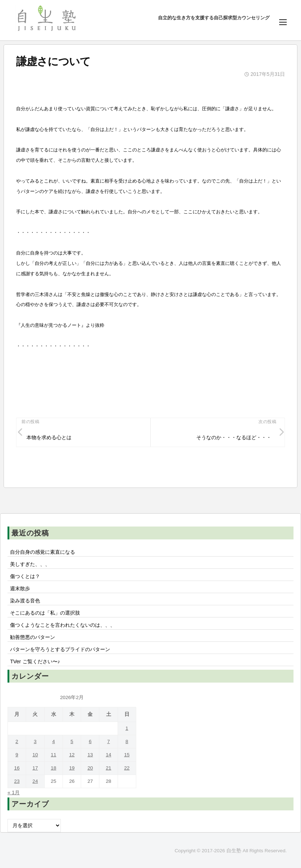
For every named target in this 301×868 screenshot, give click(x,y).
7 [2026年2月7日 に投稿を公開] (109, 741)
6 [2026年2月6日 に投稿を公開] (90, 741)
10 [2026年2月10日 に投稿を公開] (35, 755)
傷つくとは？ (25, 576)
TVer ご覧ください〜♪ (35, 661)
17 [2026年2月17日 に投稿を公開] (35, 768)
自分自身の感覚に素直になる (43, 552)
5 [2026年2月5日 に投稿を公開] (72, 741)
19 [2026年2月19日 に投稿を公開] (72, 768)
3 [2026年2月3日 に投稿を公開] (35, 741)
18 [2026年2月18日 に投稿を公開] (53, 768)
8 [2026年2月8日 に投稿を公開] (127, 741)
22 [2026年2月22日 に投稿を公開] (127, 768)
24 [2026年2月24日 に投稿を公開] (35, 781)
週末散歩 (20, 588)
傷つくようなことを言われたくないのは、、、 (63, 625)
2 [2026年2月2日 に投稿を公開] (17, 741)
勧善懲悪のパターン (33, 637)
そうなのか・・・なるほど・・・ (234, 437)
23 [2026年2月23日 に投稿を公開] (17, 781)
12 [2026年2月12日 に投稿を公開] (72, 755)
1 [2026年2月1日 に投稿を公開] (127, 728)
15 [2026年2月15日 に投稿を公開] (127, 755)
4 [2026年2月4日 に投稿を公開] (54, 741)
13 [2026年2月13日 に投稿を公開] (90, 755)
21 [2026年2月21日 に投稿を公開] (108, 768)
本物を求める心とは (49, 437)
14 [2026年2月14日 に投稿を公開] (108, 755)
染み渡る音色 (25, 601)
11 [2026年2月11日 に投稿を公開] (53, 755)
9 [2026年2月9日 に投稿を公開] (17, 755)
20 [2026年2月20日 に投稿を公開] (90, 768)
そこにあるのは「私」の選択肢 (45, 613)
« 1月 (14, 792)
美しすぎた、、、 (30, 564)
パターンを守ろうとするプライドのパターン (60, 649)
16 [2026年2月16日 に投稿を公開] (17, 768)
